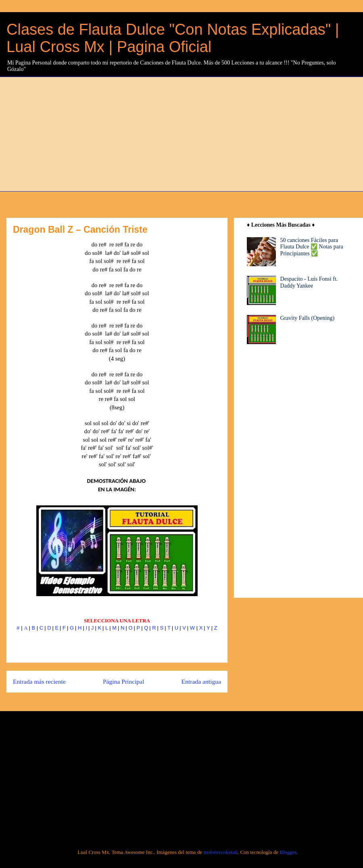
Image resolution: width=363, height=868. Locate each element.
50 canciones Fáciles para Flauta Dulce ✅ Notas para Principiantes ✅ (312, 247)
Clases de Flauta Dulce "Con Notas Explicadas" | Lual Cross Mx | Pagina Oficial (173, 38)
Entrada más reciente (39, 681)
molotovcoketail (220, 852)
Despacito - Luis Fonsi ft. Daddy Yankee (309, 282)
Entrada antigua (201, 681)
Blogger (288, 852)
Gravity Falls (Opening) (308, 318)
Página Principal (124, 681)
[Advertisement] (122, 133)
